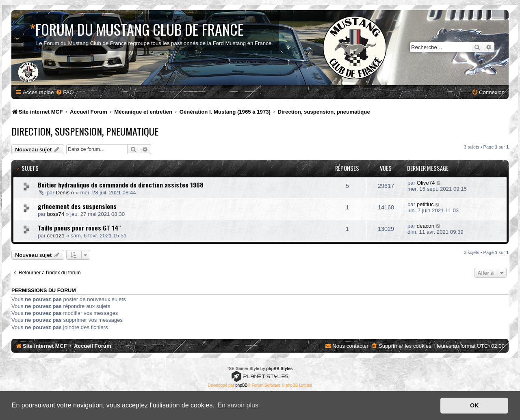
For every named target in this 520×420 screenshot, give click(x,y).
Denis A (65, 193)
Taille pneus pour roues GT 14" (79, 228)
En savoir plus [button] (238, 405)
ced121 (56, 236)
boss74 (56, 214)
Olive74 (426, 183)
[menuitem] (65, 92)
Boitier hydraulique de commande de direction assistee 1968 (121, 185)
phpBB (241, 385)
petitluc (425, 204)
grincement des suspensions (77, 206)
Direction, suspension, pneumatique (85, 131)
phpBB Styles (279, 369)
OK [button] (474, 405)
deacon (426, 226)
